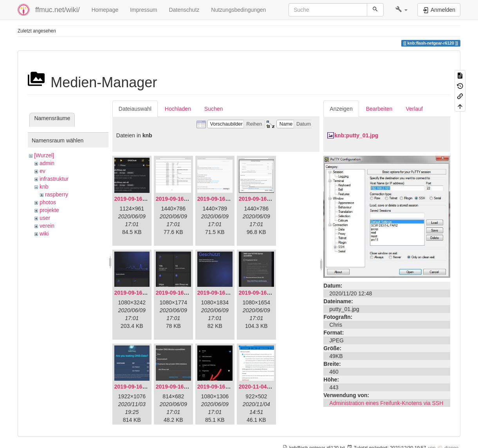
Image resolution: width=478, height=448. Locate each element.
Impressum (143, 10)
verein (47, 226)
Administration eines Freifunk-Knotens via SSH (386, 403)
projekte (49, 210)
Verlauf (414, 109)
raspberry (57, 194)
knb (44, 187)
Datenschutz (184, 10)
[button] (401, 10)
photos (48, 202)
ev (42, 171)
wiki (44, 234)
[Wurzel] (44, 155)
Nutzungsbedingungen (238, 10)
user (45, 218)
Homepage (105, 10)
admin (47, 163)
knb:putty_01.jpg (356, 135)
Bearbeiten (379, 109)
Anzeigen (341, 109)
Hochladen (178, 109)
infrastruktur (54, 179)
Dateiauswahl (135, 109)
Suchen (214, 109)
